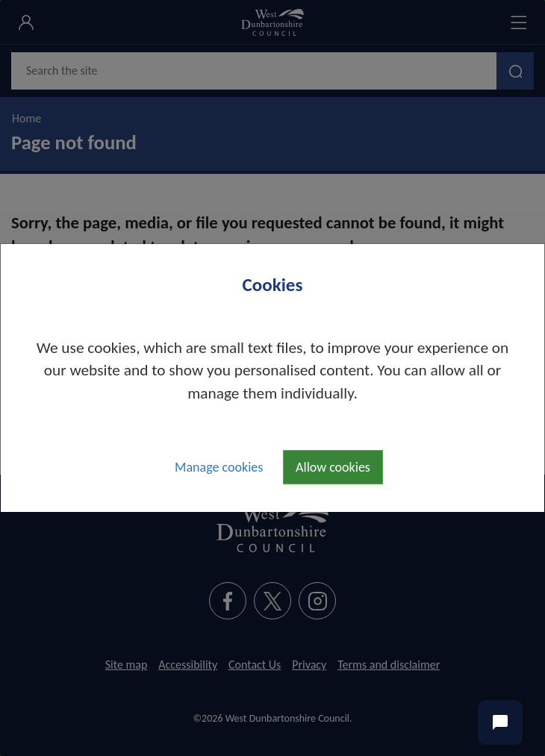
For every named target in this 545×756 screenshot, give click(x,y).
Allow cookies (333, 467)
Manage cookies (219, 467)
